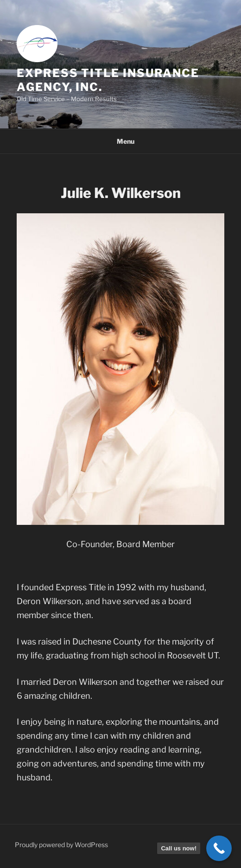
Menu (121, 141)
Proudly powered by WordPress (61, 845)
